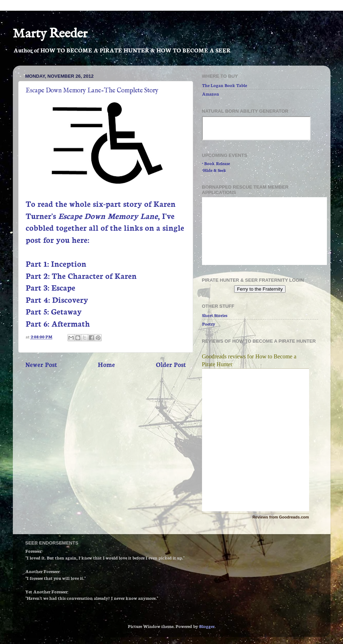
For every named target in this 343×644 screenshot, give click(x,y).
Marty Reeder (50, 34)
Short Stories (215, 315)
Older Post (171, 364)
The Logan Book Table (225, 85)
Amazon (211, 94)
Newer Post (41, 364)
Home (106, 364)
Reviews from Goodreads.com (281, 517)
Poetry (209, 324)
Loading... (264, 231)
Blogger (207, 626)
